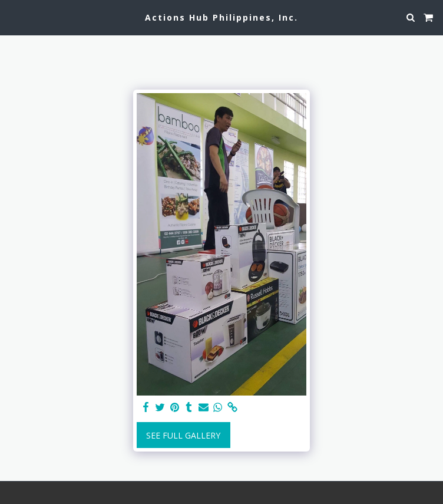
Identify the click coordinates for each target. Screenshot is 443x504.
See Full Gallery (183, 435)
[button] (13, 17)
